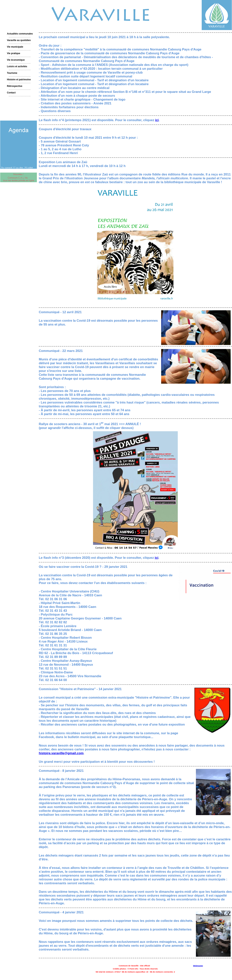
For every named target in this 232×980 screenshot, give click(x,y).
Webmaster (198, 966)
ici (157, 120)
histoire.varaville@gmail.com (61, 753)
